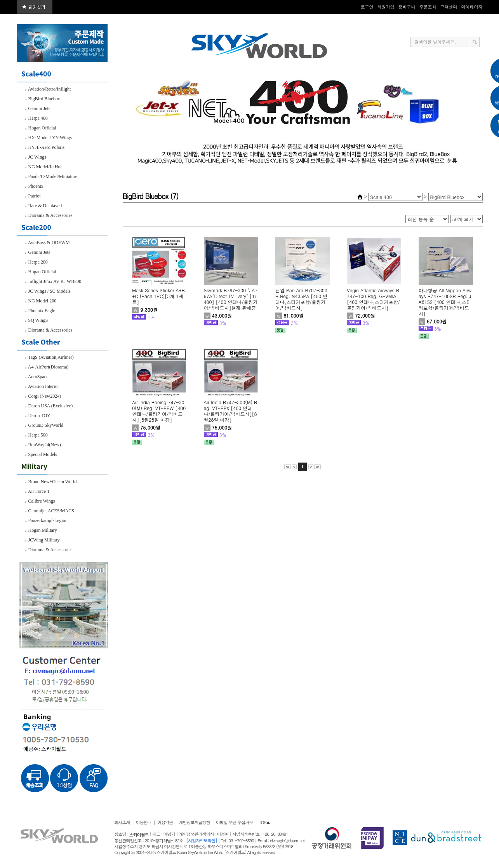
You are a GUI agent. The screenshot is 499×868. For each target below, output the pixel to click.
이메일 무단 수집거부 (234, 822)
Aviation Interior (42, 386)
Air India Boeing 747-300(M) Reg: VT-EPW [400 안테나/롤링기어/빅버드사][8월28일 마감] (159, 411)
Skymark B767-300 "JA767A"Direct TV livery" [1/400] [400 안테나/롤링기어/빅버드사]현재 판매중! (231, 299)
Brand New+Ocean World (51, 482)
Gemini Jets (37, 108)
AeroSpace (37, 377)
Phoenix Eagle (40, 311)
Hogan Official (40, 128)
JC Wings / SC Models (48, 291)
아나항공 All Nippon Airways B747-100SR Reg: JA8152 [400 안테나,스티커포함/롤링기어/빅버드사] (445, 302)
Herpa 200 (36, 262)
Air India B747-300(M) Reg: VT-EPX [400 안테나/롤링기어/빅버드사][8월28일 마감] (230, 411)
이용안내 (144, 822)
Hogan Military (41, 530)
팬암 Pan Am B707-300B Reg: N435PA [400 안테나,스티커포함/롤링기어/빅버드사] (301, 299)
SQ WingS (36, 320)
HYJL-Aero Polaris (45, 147)
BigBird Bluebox (42, 99)
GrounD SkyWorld (44, 425)
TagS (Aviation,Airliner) (49, 357)
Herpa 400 (36, 118)
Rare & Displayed (43, 206)
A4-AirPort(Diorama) (47, 367)
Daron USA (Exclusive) (49, 406)
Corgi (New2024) (43, 396)
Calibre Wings (40, 501)
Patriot (33, 196)
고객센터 (449, 7)
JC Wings (35, 157)
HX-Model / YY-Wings (48, 138)
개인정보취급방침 (195, 822)
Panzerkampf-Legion (46, 520)
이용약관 (165, 822)
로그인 (367, 7)
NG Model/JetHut (43, 167)
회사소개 (122, 822)
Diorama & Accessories (49, 215)
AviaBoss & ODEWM (47, 243)
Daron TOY (37, 416)
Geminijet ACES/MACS (49, 511)
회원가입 (386, 7)
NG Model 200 (41, 301)
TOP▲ (264, 822)
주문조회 (428, 7)
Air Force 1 (37, 491)
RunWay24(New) (43, 445)
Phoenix (34, 186)
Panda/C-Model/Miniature (51, 176)
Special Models (41, 454)
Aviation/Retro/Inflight (48, 89)
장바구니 (407, 7)
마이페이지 (472, 7)
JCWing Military (42, 540)
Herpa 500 (36, 435)
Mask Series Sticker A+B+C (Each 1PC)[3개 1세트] (158, 296)
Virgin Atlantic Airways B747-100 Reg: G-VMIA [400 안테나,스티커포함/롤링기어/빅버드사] (373, 299)
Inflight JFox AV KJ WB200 (53, 281)
